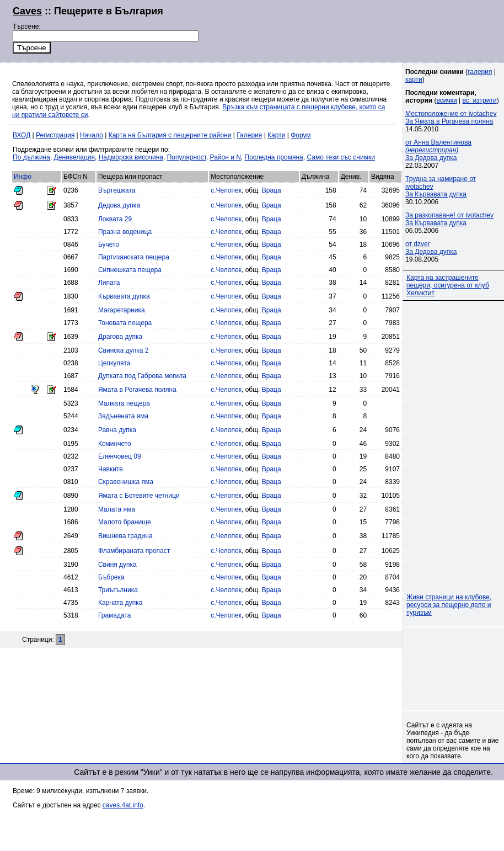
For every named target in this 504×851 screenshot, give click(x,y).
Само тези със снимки (341, 157)
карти (414, 79)
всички (447, 100)
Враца (272, 190)
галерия (480, 72)
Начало (92, 135)
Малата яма (117, 509)
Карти (276, 135)
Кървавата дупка (124, 296)
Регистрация (55, 135)
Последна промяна (274, 157)
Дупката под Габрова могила (142, 376)
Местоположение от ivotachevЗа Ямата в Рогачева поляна (451, 118)
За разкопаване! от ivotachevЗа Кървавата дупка (449, 219)
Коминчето (115, 444)
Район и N (226, 157)
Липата (109, 283)
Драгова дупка (120, 337)
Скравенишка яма (126, 482)
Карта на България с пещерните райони (170, 135)
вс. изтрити (479, 100)
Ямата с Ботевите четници (139, 496)
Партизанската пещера (134, 257)
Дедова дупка (119, 205)
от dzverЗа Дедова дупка (431, 248)
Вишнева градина (125, 536)
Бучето (109, 244)
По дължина (31, 157)
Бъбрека (111, 577)
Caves (27, 11)
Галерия (249, 135)
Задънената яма (123, 416)
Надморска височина (131, 157)
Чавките (111, 469)
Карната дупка (120, 603)
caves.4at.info (123, 805)
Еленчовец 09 (120, 456)
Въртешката (117, 190)
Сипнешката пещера (130, 270)
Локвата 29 (115, 219)
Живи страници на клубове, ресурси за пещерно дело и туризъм (449, 605)
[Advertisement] (454, 669)
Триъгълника (118, 590)
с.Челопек (226, 190)
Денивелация (74, 157)
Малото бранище (125, 522)
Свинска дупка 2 (124, 350)
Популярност (187, 157)
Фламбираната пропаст (134, 551)
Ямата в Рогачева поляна (137, 390)
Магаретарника (122, 310)
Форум (301, 135)
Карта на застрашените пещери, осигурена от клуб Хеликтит (448, 285)
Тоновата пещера (125, 323)
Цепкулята (114, 363)
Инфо (23, 177)
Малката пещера (124, 403)
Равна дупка (117, 430)
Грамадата (115, 615)
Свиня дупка (117, 565)
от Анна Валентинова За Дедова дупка (438, 150)
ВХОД (22, 135)
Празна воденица (125, 232)
